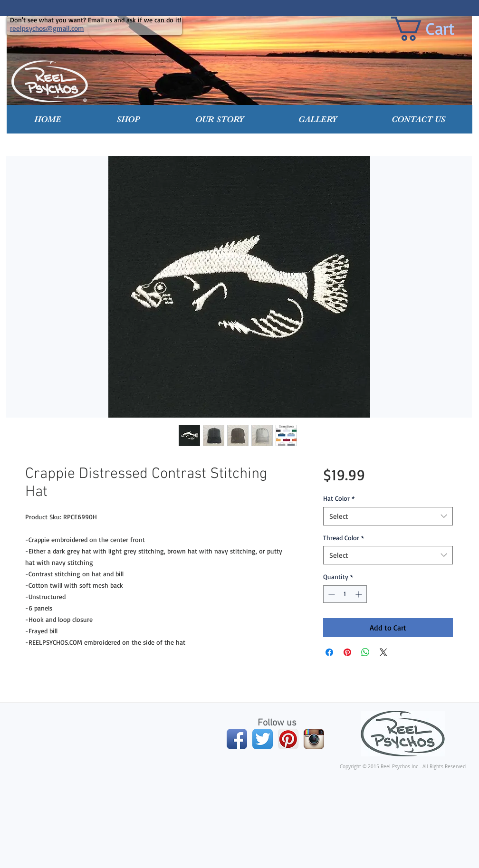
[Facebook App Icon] (237, 739)
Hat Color (339, 498)
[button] (128, 119)
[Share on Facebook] (329, 652)
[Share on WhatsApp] (365, 652)
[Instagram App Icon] (314, 739)
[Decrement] (331, 594)
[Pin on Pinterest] (347, 652)
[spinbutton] (345, 594)
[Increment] (359, 594)
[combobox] (388, 516)
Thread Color (344, 538)
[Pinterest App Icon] (288, 739)
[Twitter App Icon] (263, 739)
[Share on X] (383, 652)
